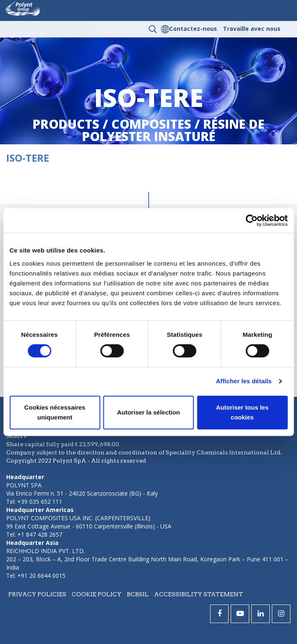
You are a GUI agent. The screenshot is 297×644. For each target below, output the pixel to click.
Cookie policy (97, 594)
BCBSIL (138, 594)
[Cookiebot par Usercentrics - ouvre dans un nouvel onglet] (251, 220)
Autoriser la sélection (148, 412)
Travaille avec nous (252, 29)
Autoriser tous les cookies (242, 412)
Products (66, 124)
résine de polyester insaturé (173, 130)
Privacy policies (37, 594)
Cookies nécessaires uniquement (55, 412)
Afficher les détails (244, 381)
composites (151, 124)
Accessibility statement (199, 594)
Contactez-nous (193, 29)
